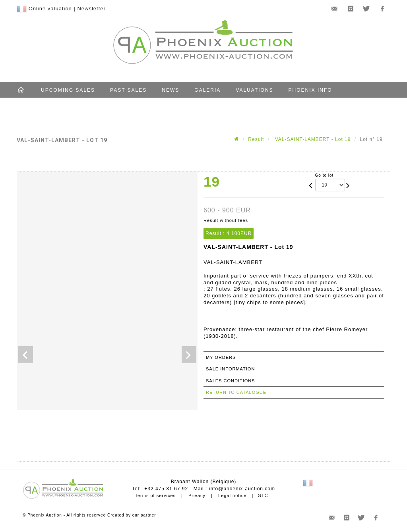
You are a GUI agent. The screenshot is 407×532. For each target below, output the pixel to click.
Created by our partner (132, 515)
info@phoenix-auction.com (242, 489)
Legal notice (232, 495)
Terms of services (155, 495)
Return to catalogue (236, 392)
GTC (263, 495)
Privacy (197, 495)
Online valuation (50, 9)
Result (256, 139)
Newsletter (91, 9)
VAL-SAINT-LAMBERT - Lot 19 (312, 139)
